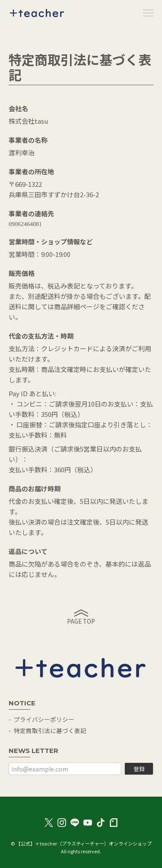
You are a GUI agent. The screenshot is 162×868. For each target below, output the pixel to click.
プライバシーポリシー (44, 719)
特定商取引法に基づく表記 (50, 730)
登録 (139, 769)
